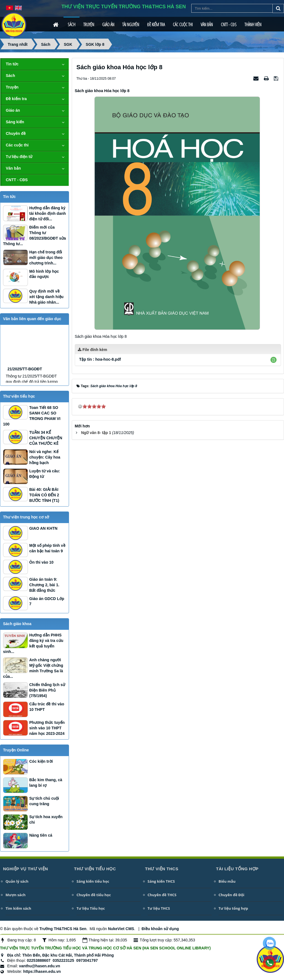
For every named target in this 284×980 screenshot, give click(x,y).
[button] (274, 360)
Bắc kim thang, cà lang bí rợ (46, 783)
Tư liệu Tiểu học (91, 908)
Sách (71, 25)
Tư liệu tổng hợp (233, 908)
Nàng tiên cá (41, 835)
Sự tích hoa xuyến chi (46, 820)
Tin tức (12, 64)
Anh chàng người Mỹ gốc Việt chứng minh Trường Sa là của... (33, 668)
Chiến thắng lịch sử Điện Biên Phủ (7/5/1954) (47, 690)
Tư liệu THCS (159, 908)
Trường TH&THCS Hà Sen (63, 929)
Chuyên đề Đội (232, 895)
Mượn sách (15, 895)
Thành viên (253, 25)
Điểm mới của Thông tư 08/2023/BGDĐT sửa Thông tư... (34, 235)
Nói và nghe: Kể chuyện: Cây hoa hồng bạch (45, 457)
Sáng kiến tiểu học (93, 881)
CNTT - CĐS (229, 25)
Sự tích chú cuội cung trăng (44, 801)
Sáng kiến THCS (161, 881)
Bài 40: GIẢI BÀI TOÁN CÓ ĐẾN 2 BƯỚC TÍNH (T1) (44, 495)
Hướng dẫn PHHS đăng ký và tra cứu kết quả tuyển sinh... (33, 643)
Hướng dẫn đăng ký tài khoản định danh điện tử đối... (48, 213)
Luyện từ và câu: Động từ (45, 474)
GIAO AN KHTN (43, 528)
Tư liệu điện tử (19, 157)
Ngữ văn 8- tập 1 (96, 433)
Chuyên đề (16, 133)
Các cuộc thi (183, 25)
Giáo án (108, 25)
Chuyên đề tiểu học (94, 895)
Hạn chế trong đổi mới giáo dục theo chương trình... (46, 258)
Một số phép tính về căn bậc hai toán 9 (47, 548)
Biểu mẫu (227, 881)
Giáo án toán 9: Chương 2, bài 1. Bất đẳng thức (44, 585)
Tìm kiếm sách (18, 908)
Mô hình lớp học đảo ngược (44, 274)
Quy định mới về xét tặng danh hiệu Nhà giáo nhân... (46, 297)
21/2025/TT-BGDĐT (25, 382)
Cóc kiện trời (41, 761)
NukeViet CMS (121, 929)
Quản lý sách (17, 881)
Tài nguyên (131, 25)
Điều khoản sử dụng (160, 929)
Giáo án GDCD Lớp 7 (47, 601)
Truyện (89, 25)
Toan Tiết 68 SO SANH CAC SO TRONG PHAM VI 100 (32, 416)
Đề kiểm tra (156, 25)
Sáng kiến (15, 122)
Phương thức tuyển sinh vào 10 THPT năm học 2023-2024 (47, 728)
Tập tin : (100, 359)
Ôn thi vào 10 (41, 562)
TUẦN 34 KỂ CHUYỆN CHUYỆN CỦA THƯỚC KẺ (46, 438)
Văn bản (207, 25)
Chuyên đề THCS (162, 895)
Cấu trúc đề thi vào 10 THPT (47, 707)
